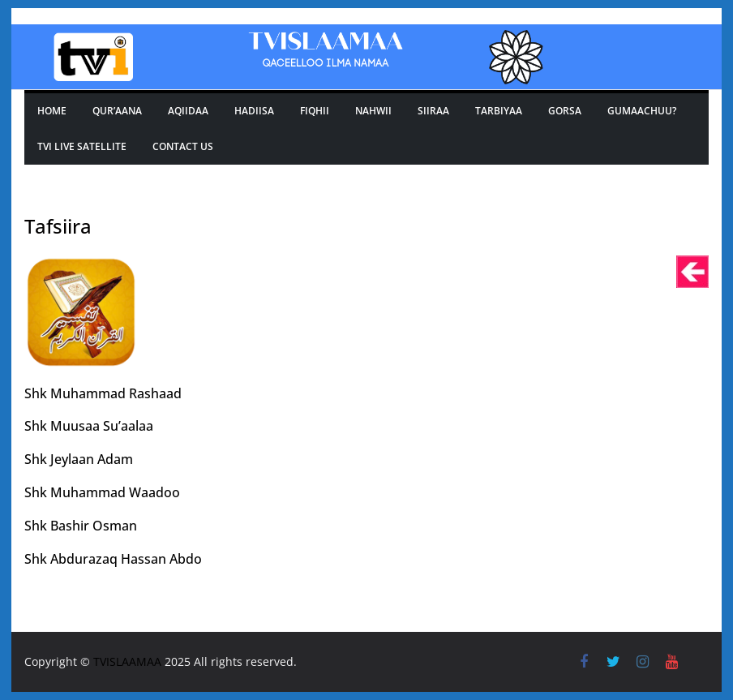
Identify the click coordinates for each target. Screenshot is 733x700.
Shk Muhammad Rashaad (103, 393)
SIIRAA (433, 111)
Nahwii (373, 111)
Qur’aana (117, 111)
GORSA (565, 111)
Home (52, 111)
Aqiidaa (188, 111)
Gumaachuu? (642, 111)
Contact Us (183, 146)
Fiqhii (315, 111)
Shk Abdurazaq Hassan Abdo (113, 559)
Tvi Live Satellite (82, 146)
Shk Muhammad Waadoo (102, 492)
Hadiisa (254, 111)
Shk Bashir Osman (81, 526)
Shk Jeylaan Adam (79, 459)
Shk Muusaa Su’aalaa (89, 426)
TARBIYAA (499, 111)
